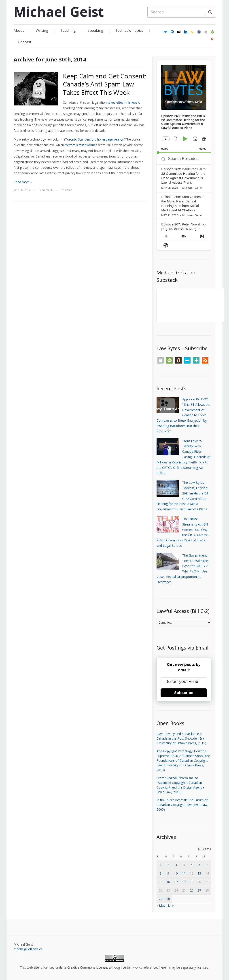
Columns (66, 190)
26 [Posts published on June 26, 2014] (192, 890)
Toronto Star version (80, 139)
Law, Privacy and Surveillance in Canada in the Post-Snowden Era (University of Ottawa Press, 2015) (181, 738)
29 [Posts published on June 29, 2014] (161, 899)
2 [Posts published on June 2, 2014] (168, 865)
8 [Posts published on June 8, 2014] (161, 873)
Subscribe (184, 693)
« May (161, 905)
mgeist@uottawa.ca (28, 949)
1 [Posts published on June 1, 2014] (161, 865)
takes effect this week (123, 102)
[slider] (184, 153)
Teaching (68, 30)
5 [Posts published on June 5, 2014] (192, 865)
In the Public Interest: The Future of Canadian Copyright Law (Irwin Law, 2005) (182, 805)
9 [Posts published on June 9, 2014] (168, 873)
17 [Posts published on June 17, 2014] (176, 882)
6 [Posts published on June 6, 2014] (199, 865)
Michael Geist (59, 12)
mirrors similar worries (81, 145)
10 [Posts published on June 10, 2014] (176, 873)
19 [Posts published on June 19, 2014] (192, 882)
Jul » (171, 905)
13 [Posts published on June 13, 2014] (199, 873)
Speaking (95, 30)
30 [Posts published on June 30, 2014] (168, 899)
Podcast (25, 42)
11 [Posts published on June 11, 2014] (184, 873)
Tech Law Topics (129, 30)
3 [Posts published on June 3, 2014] (176, 865)
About (19, 30)
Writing (42, 30)
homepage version (111, 139)
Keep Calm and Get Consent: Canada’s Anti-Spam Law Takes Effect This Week (105, 84)
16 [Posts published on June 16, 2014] (168, 882)
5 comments (46, 190)
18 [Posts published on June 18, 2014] (184, 882)
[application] (184, 107)
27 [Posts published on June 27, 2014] (199, 890)
